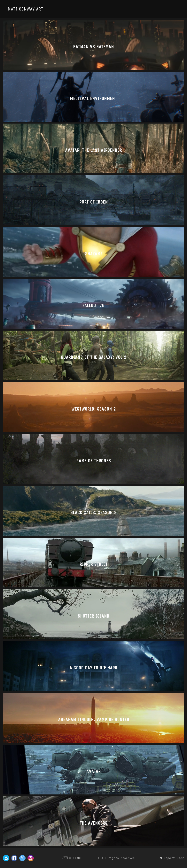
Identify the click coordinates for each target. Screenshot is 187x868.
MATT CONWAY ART (25, 9)
